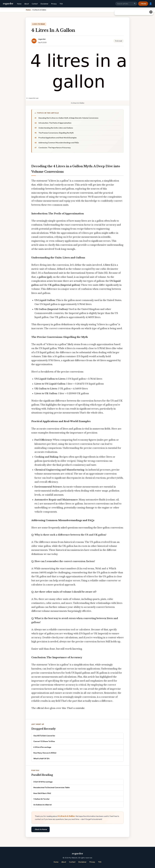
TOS (61, 4)
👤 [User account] (151, 4)
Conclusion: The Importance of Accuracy (55, 148)
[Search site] (126, 4)
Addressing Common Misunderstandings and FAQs (59, 143)
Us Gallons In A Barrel (43, 805)
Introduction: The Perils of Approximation (55, 123)
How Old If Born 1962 (42, 793)
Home (19, 4)
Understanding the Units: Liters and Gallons (56, 128)
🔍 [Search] (135, 4)
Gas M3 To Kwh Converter (44, 736)
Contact (35, 4)
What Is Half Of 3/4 (41, 758)
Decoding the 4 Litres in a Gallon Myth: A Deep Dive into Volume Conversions (68, 118)
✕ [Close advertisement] (151, 12)
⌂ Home (143, 4)
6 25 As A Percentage (42, 747)
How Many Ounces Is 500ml (45, 753)
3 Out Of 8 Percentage (43, 782)
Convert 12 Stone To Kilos (44, 741)
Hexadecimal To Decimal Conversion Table (52, 787)
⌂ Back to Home (41, 829)
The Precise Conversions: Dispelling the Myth (56, 133)
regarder (8, 4)
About (27, 4)
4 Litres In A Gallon (66, 816)
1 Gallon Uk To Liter (42, 799)
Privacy (54, 4)
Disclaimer (44, 4)
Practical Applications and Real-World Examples (58, 138)
